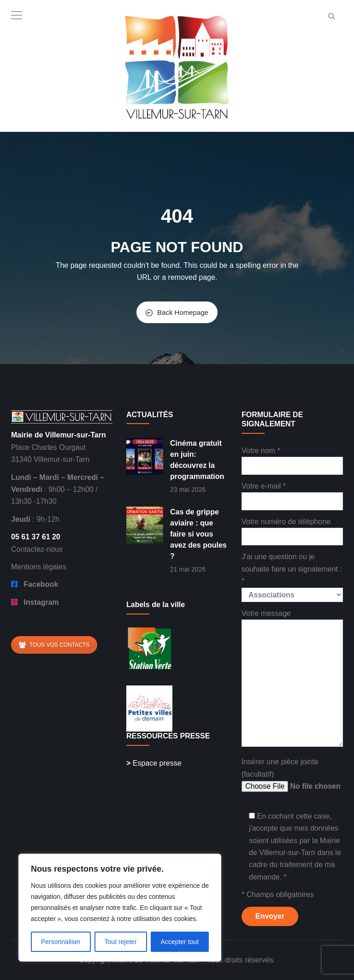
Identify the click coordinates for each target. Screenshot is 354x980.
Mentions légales (39, 567)
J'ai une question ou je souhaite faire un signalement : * (292, 576)
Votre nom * (292, 458)
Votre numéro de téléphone (292, 529)
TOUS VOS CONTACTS (54, 645)
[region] (120, 908)
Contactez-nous (37, 549)
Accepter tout (180, 942)
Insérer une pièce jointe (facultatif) (292, 775)
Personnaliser (61, 942)
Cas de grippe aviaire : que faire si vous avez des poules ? (198, 534)
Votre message (292, 679)
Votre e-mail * (292, 493)
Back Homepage (177, 312)
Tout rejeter (121, 942)
